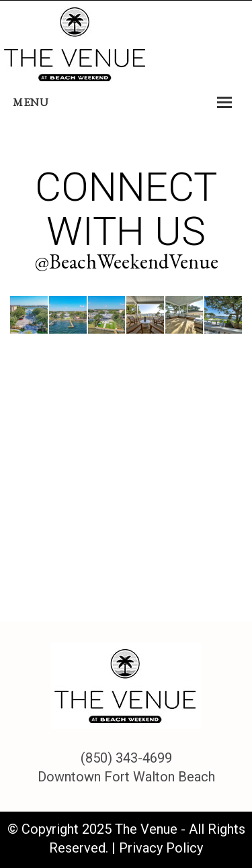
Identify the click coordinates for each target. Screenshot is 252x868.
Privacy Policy (161, 848)
